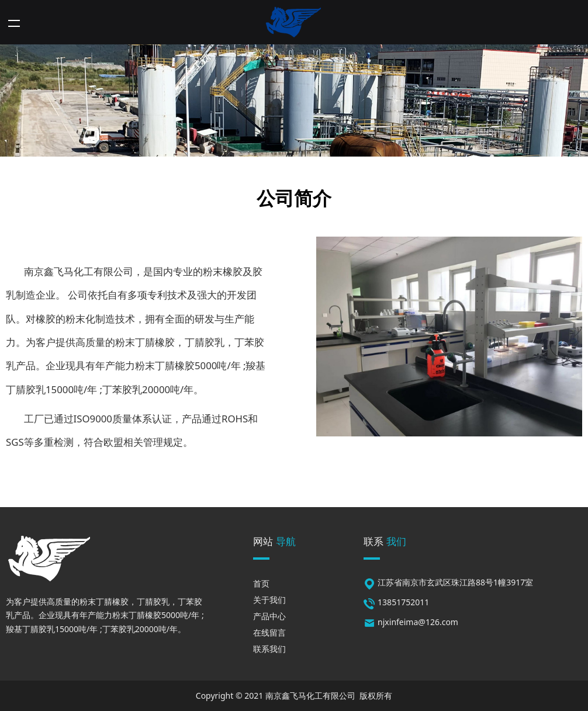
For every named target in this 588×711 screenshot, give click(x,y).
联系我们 (269, 649)
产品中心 (269, 616)
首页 (261, 583)
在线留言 (269, 632)
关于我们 (269, 600)
